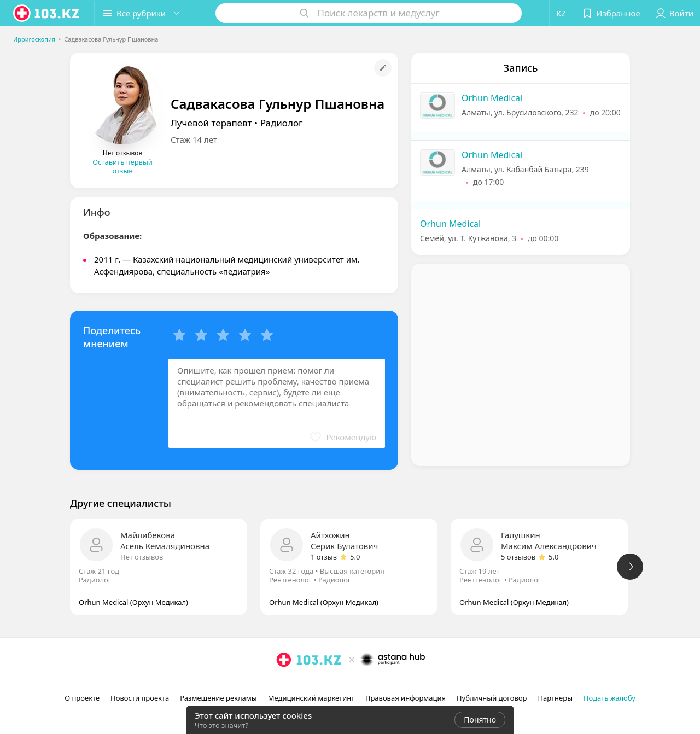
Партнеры (556, 698)
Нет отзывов (142, 557)
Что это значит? (221, 725)
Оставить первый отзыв (122, 166)
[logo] (47, 13)
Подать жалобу (609, 698)
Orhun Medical (492, 98)
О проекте (82, 698)
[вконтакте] (314, 684)
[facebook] (299, 684)
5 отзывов (518, 557)
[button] (141, 13)
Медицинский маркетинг (311, 698)
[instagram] (284, 684)
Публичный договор (492, 698)
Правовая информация (406, 698)
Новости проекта (140, 698)
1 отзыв (324, 557)
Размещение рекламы (218, 698)
